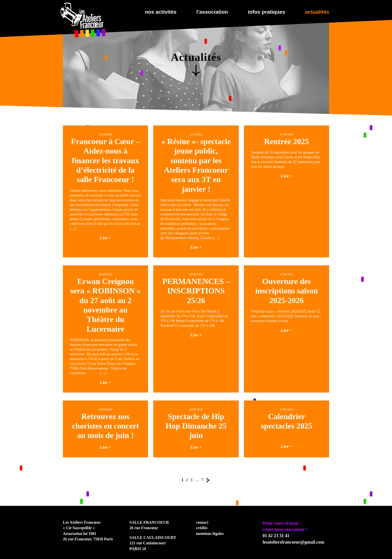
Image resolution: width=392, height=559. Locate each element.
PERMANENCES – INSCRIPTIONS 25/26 (196, 291)
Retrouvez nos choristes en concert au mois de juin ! (105, 426)
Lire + (105, 238)
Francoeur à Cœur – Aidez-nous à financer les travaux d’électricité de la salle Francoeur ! (105, 160)
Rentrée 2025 (286, 141)
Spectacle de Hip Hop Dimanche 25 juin (196, 426)
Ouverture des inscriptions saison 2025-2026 (287, 291)
